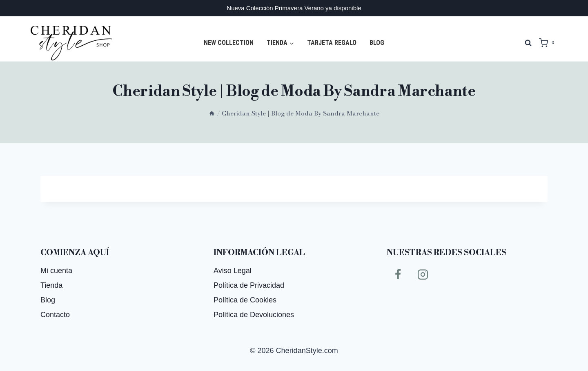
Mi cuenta (56, 271)
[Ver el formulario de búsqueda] (528, 43)
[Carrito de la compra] (548, 43)
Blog (377, 43)
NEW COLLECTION (229, 43)
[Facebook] (398, 274)
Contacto (55, 315)
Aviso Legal (233, 271)
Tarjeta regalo (332, 43)
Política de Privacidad (249, 285)
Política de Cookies (245, 300)
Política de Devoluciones (254, 315)
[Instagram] (423, 274)
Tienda (51, 285)
